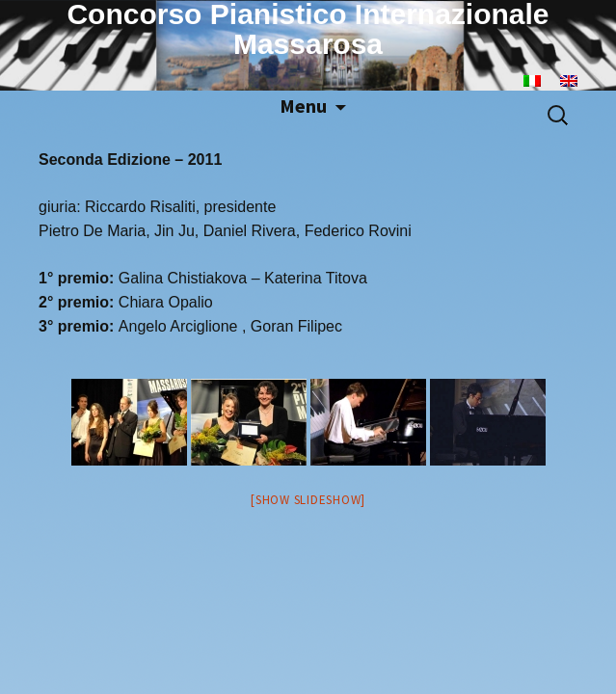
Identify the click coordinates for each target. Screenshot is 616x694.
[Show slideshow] (308, 500)
